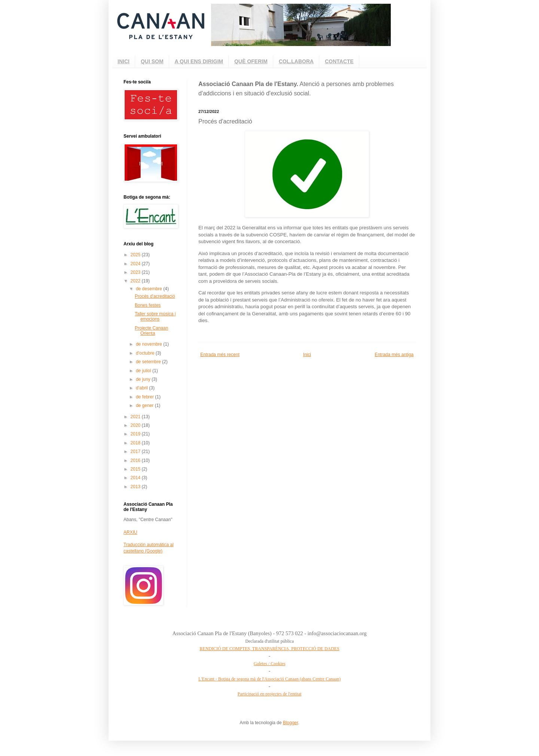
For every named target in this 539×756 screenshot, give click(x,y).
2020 (136, 425)
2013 (136, 487)
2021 (136, 417)
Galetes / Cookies (270, 664)
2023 (136, 272)
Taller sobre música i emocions (155, 316)
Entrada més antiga (394, 355)
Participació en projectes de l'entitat (270, 694)
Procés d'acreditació (155, 296)
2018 (136, 443)
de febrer (145, 397)
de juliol (144, 371)
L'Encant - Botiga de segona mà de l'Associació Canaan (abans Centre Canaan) (269, 679)
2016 (136, 460)
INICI (124, 61)
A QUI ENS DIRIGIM (199, 61)
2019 (136, 434)
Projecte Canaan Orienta (151, 331)
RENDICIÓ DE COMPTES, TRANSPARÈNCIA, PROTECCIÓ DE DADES (269, 649)
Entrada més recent (220, 355)
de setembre (149, 362)
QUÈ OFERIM (251, 61)
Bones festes (148, 305)
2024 (136, 264)
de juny (144, 379)
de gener (145, 405)
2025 (136, 255)
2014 (136, 478)
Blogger (291, 723)
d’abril (142, 388)
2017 (136, 452)
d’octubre (146, 353)
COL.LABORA (296, 61)
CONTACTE (339, 61)
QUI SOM (152, 61)
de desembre (150, 289)
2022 (136, 281)
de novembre (150, 344)
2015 (136, 469)
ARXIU (130, 532)
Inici (307, 355)
